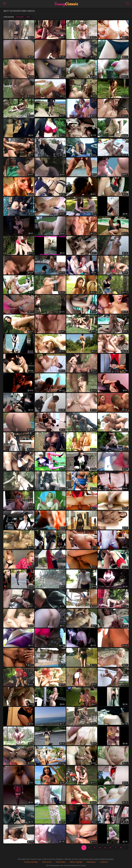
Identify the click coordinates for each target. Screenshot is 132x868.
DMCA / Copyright (76, 862)
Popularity (20, 17)
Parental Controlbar (31, 862)
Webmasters (91, 862)
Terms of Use (47, 862)
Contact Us (104, 862)
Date (28, 17)
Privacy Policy (61, 862)
